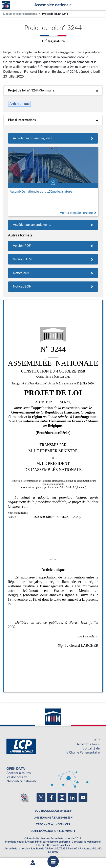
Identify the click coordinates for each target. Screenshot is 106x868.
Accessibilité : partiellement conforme (48, 842)
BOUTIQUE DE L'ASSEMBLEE (52, 811)
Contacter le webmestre (86, 842)
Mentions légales (15, 842)
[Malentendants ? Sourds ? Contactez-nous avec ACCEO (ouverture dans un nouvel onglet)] (24, 798)
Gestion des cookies (58, 845)
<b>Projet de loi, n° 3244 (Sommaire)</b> (53, 90)
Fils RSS (41, 845)
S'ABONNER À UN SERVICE (52, 824)
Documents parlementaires (20, 14)
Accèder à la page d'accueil (6, 5)
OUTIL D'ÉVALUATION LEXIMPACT (52, 831)
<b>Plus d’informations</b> (53, 120)
